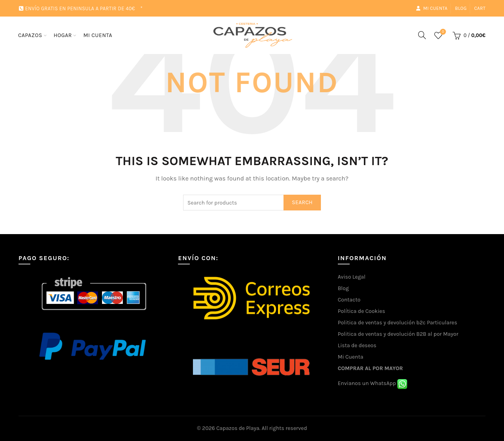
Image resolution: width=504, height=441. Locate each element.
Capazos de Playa (238, 428)
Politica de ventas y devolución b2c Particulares (397, 323)
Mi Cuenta (351, 357)
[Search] (422, 35)
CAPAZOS (30, 35)
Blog (461, 8)
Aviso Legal (352, 277)
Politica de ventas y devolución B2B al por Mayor (398, 334)
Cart (480, 8)
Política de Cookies (361, 311)
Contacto (349, 300)
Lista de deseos (357, 345)
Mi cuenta (432, 8)
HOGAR (63, 35)
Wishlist (442, 32)
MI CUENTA (98, 35)
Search (302, 202)
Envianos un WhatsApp (372, 383)
